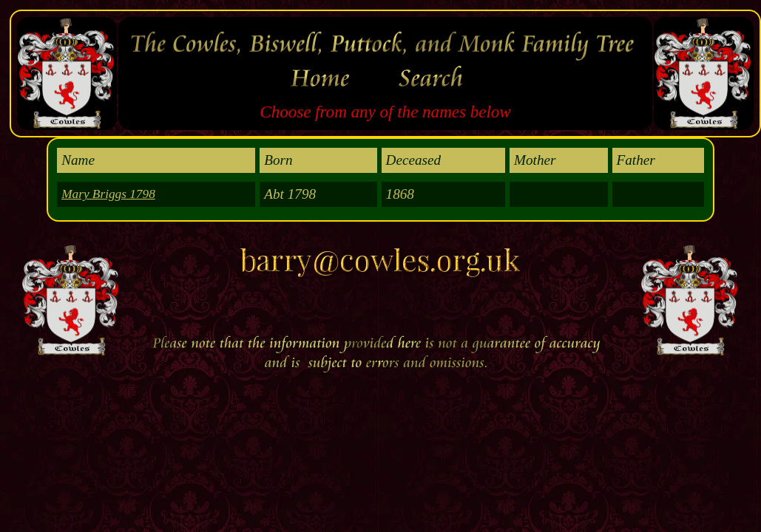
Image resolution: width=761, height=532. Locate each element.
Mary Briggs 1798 (108, 194)
